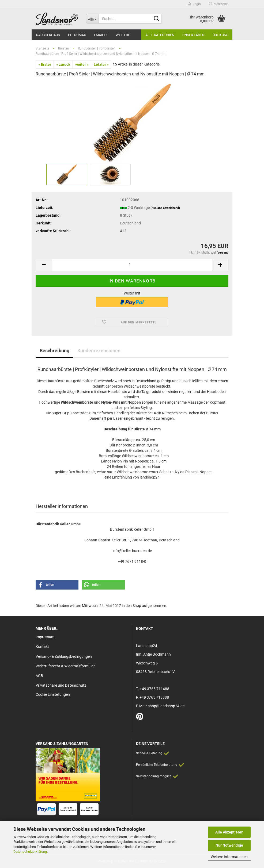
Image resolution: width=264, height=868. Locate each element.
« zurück (63, 64)
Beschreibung (54, 351)
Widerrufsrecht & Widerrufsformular (65, 666)
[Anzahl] (132, 265)
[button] (44, 265)
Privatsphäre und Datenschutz (61, 685)
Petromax (77, 35)
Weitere (123, 35)
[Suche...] (92, 19)
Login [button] (195, 4)
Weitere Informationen (229, 857)
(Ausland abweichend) (165, 208)
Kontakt (42, 647)
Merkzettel (219, 4)
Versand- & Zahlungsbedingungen (64, 656)
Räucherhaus (48, 35)
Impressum (45, 637)
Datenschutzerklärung (30, 852)
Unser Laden (193, 35)
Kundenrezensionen (99, 351)
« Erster (45, 64)
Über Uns (220, 35)
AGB (39, 676)
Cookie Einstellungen (53, 694)
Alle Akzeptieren (229, 832)
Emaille (101, 35)
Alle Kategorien (160, 35)
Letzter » (101, 64)
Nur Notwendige (229, 845)
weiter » (82, 64)
